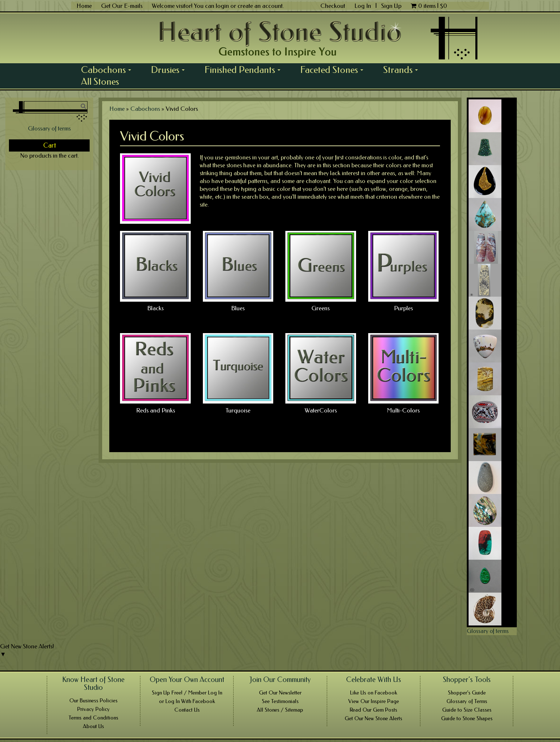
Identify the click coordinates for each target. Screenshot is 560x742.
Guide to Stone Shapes (467, 718)
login (222, 6)
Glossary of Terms (467, 701)
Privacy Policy (93, 709)
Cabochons (109, 70)
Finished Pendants (245, 70)
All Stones (100, 81)
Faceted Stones (334, 70)
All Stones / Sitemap (280, 710)
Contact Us (187, 710)
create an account (260, 6)
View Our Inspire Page (374, 701)
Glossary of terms (49, 128)
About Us (93, 726)
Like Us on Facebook (374, 693)
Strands (403, 70)
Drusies (170, 70)
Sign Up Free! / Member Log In (187, 693)
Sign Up (391, 6)
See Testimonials (280, 701)
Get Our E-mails (122, 6)
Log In (363, 6)
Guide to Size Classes (467, 710)
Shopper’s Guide (467, 693)
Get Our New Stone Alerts (373, 718)
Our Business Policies (93, 701)
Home (84, 6)
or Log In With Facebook (187, 701)
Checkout (333, 6)
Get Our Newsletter (280, 693)
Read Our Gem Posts (373, 710)
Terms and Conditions (93, 718)
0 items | (429, 6)
